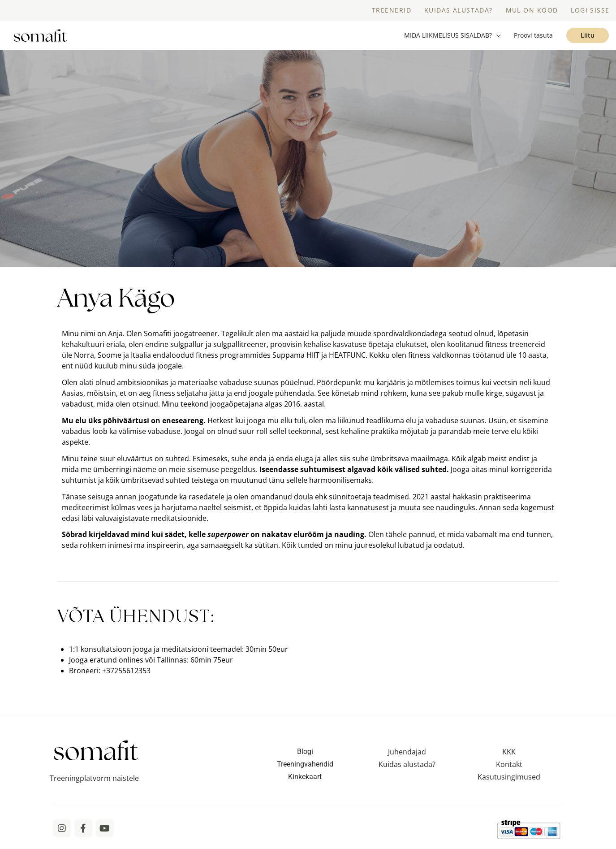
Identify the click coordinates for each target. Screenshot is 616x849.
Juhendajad (407, 757)
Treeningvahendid (305, 769)
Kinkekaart (305, 782)
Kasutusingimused (509, 782)
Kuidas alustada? (407, 769)
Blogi (305, 756)
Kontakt (509, 769)
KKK (509, 757)
